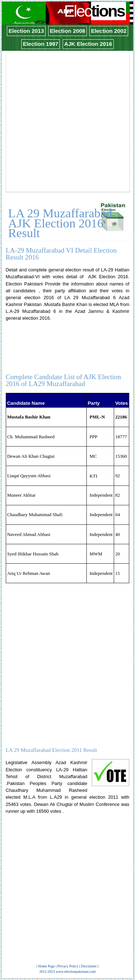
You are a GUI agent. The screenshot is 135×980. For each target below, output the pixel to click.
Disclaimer (89, 966)
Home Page (46, 966)
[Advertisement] (67, 123)
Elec (95, 11)
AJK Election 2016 (88, 44)
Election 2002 (109, 31)
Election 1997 (41, 44)
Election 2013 (26, 31)
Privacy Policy (68, 966)
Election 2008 (67, 31)
